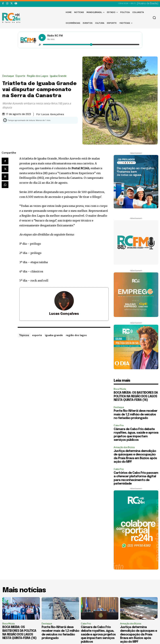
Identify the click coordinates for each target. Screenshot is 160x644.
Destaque (9, 76)
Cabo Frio (119, 425)
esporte (37, 335)
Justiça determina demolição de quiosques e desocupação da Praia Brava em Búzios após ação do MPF (139, 634)
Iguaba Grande (59, 76)
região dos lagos (76, 335)
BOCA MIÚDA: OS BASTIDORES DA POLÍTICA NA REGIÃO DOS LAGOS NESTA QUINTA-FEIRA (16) (136, 396)
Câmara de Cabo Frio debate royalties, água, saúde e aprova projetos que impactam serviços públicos (98, 634)
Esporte (21, 76)
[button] (154, 18)
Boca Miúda (120, 389)
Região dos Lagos (38, 76)
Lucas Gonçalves (53, 114)
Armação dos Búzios (124, 447)
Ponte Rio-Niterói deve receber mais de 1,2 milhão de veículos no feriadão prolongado (135, 415)
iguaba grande (54, 335)
